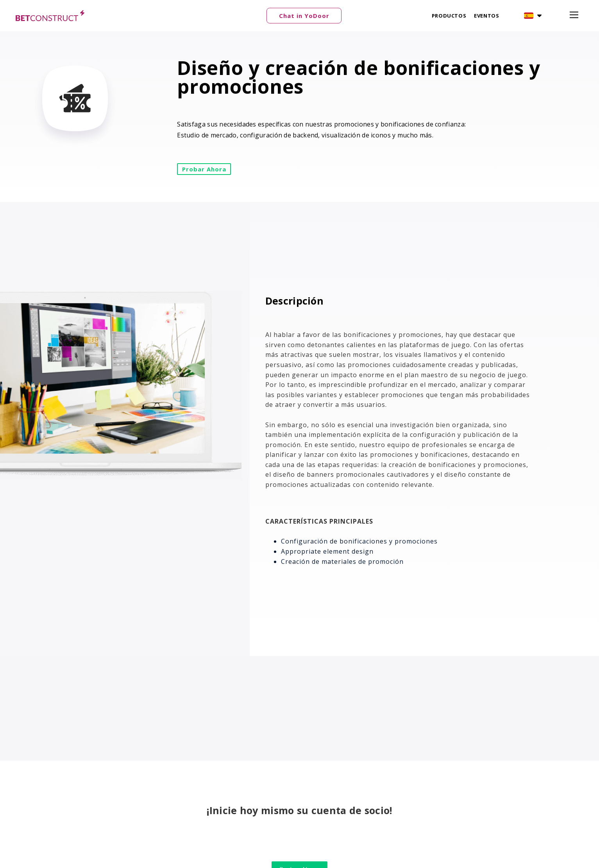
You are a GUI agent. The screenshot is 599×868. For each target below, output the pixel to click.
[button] (304, 16)
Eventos (486, 16)
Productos (449, 16)
